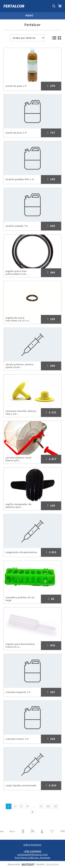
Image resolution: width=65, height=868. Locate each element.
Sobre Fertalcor (32, 845)
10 (48, 806)
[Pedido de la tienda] (27, 38)
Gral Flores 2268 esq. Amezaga (32, 858)
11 (56, 806)
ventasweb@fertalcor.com (32, 855)
